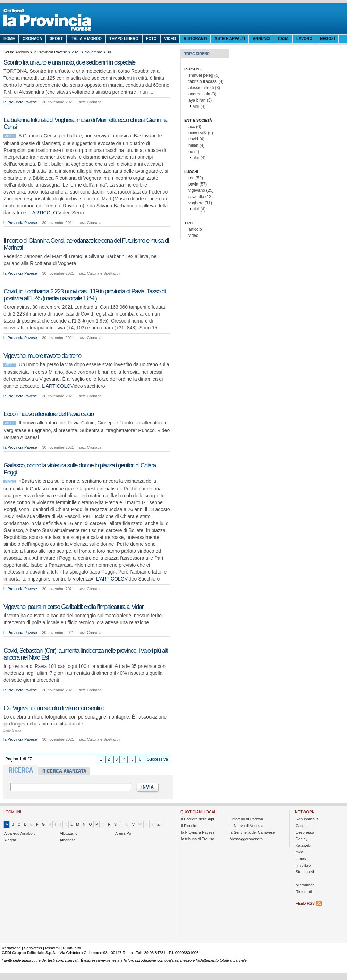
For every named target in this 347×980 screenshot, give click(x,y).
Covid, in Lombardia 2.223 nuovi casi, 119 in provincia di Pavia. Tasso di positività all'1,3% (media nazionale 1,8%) (84, 295)
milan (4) (197, 145)
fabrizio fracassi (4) (206, 81)
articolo (195, 229)
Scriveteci (33, 948)
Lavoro (304, 38)
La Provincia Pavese (56, 21)
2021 (76, 52)
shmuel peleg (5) (204, 75)
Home (9, 38)
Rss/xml (52, 948)
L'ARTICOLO (43, 213)
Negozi (327, 38)
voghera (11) (200, 203)
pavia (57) (198, 184)
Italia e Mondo (86, 38)
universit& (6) (201, 133)
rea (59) (196, 178)
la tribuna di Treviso (198, 839)
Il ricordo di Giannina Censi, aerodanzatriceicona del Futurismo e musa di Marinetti (86, 244)
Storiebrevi (305, 872)
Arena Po (123, 833)
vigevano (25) (201, 190)
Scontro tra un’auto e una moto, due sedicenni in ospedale (69, 62)
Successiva (157, 759)
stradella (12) (201, 197)
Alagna (10, 840)
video (193, 235)
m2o (299, 852)
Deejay (302, 839)
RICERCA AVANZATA (64, 771)
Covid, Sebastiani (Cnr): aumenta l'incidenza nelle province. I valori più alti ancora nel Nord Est (86, 654)
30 (109, 52)
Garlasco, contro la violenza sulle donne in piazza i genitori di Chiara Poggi (80, 469)
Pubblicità (72, 948)
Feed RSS (305, 903)
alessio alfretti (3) (204, 88)
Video (170, 38)
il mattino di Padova (246, 819)
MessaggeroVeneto (246, 839)
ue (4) (194, 152)
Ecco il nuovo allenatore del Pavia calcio (49, 414)
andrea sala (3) (202, 94)
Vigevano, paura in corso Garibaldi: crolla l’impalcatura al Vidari (74, 607)
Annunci (261, 38)
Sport (56, 38)
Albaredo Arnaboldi (20, 833)
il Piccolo (189, 826)
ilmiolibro (303, 865)
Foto (151, 38)
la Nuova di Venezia (247, 826)
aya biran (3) (200, 100)
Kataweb (303, 845)
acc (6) (195, 127)
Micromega (305, 885)
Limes (301, 859)
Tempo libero (124, 38)
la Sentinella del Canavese (252, 832)
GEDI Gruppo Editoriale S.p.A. (29, 953)
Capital (302, 826)
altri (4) (199, 106)
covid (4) (196, 139)
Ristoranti (195, 38)
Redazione (11, 948)
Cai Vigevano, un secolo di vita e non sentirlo (54, 708)
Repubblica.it (307, 819)
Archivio (22, 52)
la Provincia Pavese (50, 52)
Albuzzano (69, 833)
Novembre (94, 52)
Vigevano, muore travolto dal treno (42, 356)
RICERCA (21, 770)
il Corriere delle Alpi (198, 819)
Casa (283, 38)
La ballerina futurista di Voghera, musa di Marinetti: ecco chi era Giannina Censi (85, 123)
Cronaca (32, 38)
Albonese (68, 840)
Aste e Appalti (230, 38)
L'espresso (305, 832)
